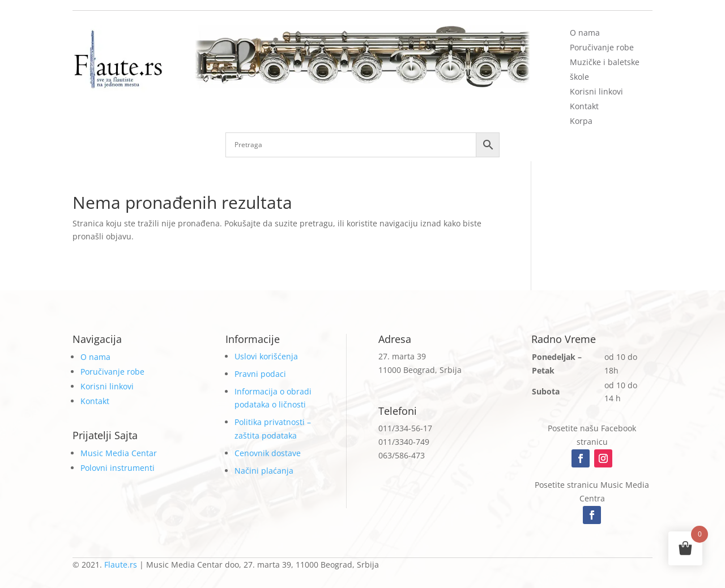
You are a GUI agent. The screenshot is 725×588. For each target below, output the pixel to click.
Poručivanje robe (602, 47)
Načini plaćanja (264, 471)
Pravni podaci (260, 374)
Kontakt (584, 106)
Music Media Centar (119, 453)
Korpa (581, 121)
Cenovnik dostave (268, 453)
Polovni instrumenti (118, 468)
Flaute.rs (121, 565)
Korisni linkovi (596, 91)
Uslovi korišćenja (266, 356)
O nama (585, 33)
